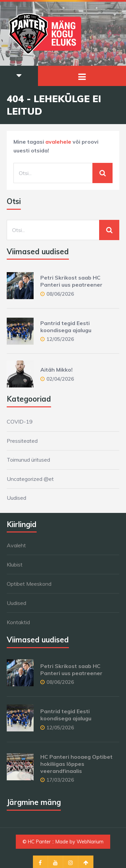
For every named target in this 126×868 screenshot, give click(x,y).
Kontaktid (18, 622)
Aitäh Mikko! (56, 370)
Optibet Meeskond (29, 584)
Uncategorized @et (30, 479)
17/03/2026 (60, 780)
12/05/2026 (60, 339)
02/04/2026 (60, 379)
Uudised (16, 498)
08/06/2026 (60, 294)
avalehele (58, 142)
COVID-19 (20, 422)
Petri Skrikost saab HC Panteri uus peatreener (71, 281)
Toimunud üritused (28, 460)
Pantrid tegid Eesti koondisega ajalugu (66, 327)
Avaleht (16, 545)
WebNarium (90, 842)
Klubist (15, 565)
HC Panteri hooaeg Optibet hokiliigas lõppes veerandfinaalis (76, 764)
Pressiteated (22, 441)
